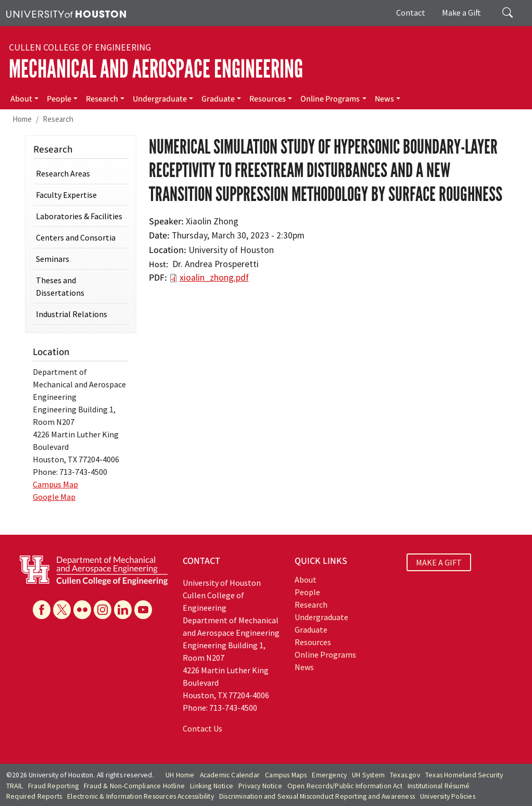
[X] (62, 610)
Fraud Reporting (53, 786)
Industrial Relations (72, 314)
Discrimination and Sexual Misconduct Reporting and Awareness (317, 796)
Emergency (329, 775)
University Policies (448, 796)
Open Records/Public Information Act (345, 786)
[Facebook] (42, 610)
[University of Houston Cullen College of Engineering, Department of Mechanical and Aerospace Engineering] (94, 569)
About (21, 99)
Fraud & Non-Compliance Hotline (134, 786)
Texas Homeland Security (464, 775)
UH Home (180, 775)
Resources (268, 99)
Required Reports (34, 796)
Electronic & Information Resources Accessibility (141, 796)
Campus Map (55, 484)
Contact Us (202, 728)
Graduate (218, 99)
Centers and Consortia (76, 237)
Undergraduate (160, 99)
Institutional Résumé (439, 786)
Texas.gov (405, 775)
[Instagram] (103, 610)
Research (102, 99)
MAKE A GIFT (439, 562)
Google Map (54, 497)
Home (22, 119)
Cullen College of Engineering (80, 47)
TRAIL (15, 786)
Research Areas (63, 173)
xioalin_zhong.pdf (214, 278)
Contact (411, 12)
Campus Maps (286, 775)
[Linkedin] (123, 610)
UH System (368, 775)
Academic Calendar (230, 775)
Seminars (53, 259)
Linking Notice (212, 786)
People (59, 99)
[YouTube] (143, 610)
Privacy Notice (260, 786)
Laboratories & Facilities (79, 216)
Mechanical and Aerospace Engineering (156, 69)
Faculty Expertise (66, 195)
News (384, 99)
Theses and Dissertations (60, 286)
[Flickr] (82, 610)
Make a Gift (461, 12)
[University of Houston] (66, 13)
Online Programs (330, 99)
